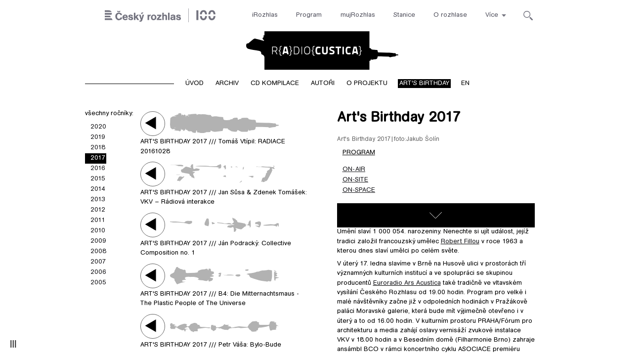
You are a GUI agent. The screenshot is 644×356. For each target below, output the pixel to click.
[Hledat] (528, 16)
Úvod (194, 84)
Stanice (404, 15)
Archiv (227, 84)
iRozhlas (265, 15)
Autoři (323, 84)
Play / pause (153, 123)
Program (309, 15)
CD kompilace (275, 84)
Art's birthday (424, 84)
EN (465, 84)
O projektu (367, 84)
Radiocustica (322, 50)
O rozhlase (450, 15)
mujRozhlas (358, 15)
